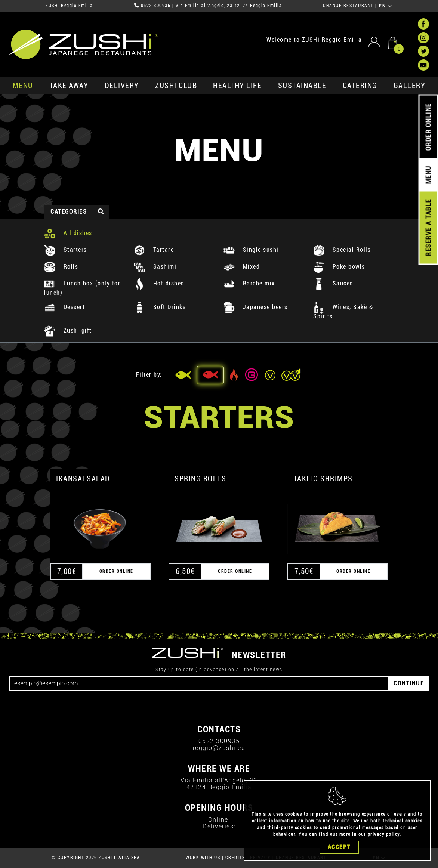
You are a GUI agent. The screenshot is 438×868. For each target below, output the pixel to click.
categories (69, 212)
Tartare (154, 250)
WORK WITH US (203, 858)
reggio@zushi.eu (219, 748)
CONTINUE (409, 683)
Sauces (333, 283)
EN (385, 6)
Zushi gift (68, 330)
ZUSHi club (176, 86)
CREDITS (235, 858)
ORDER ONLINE (428, 127)
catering (360, 86)
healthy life (237, 86)
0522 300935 (156, 6)
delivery (122, 86)
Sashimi (155, 267)
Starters (66, 250)
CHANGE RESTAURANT (348, 6)
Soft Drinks (160, 307)
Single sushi (251, 250)
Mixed (242, 267)
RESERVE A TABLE (428, 228)
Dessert (64, 307)
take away (69, 86)
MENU (23, 86)
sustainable (302, 86)
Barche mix (249, 283)
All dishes (68, 233)
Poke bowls (339, 267)
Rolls (61, 267)
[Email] (199, 683)
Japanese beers (256, 307)
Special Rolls (342, 250)
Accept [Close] (339, 847)
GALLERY (410, 86)
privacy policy (384, 834)
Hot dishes (159, 283)
